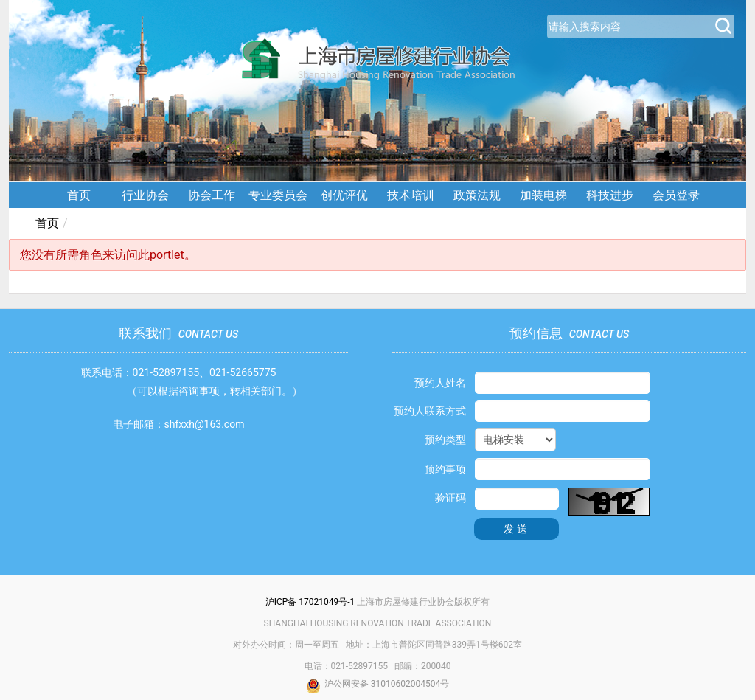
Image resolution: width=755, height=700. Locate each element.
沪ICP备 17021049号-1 (310, 602)
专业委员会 (278, 195)
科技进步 (610, 195)
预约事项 (445, 469)
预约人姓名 (440, 383)
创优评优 (344, 195)
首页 (79, 195)
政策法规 (477, 195)
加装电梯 (543, 195)
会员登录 (676, 195)
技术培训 (411, 195)
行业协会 (145, 195)
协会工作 (212, 195)
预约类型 (445, 440)
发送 (517, 529)
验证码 (450, 498)
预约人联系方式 (430, 411)
